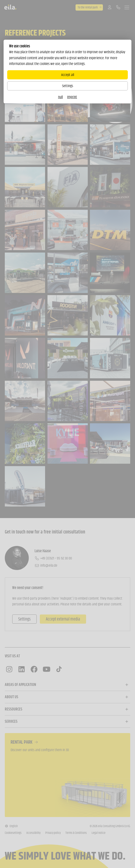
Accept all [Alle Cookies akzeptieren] (68, 75)
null (60, 97)
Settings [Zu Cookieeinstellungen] (68, 86)
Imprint (72, 97)
